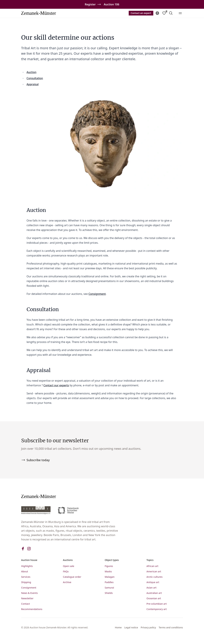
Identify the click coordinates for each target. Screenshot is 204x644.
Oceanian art (154, 598)
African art (152, 566)
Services (26, 577)
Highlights (27, 566)
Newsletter (27, 598)
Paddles (109, 582)
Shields (109, 593)
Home (118, 627)
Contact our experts (56, 385)
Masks (108, 571)
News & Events (29, 593)
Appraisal (33, 84)
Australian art (154, 593)
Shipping (26, 582)
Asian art (152, 588)
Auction (32, 72)
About (25, 571)
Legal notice (131, 627)
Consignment (97, 294)
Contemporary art (157, 609)
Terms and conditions (171, 627)
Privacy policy (148, 627)
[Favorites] (164, 13)
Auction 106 (112, 4)
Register (90, 4)
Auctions (68, 560)
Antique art (153, 582)
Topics (150, 560)
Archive (67, 582)
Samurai (109, 588)
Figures (109, 566)
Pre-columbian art (157, 604)
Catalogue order (72, 577)
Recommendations (32, 609)
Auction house (29, 560)
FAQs (66, 571)
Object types (112, 560)
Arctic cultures (155, 577)
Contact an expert (141, 13)
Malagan (110, 577)
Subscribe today (35, 460)
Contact (26, 604)
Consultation (35, 78)
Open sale (69, 566)
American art (154, 571)
